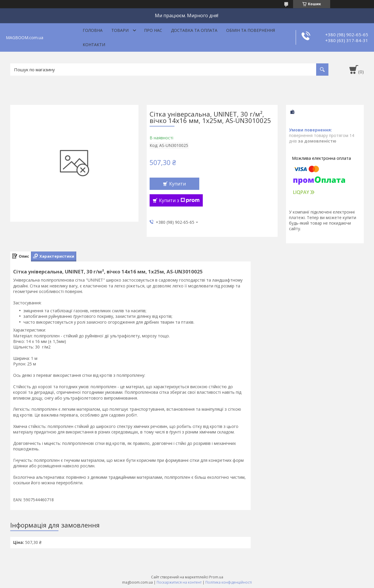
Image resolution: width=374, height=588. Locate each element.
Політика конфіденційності (229, 582)
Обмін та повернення (251, 30)
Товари (120, 30)
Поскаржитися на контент (179, 582)
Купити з (179, 200)
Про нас (153, 30)
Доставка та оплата (194, 30)
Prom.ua (216, 577)
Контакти (94, 45)
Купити (178, 184)
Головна (93, 30)
